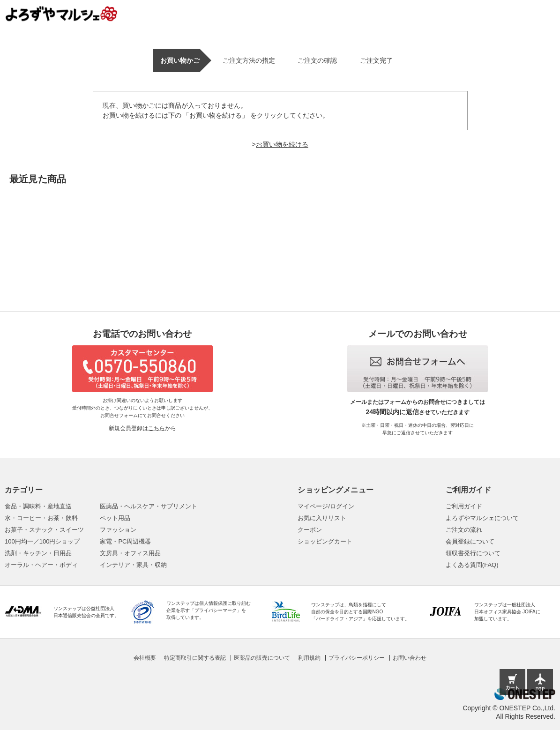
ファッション (118, 530)
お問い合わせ (410, 658)
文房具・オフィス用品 (130, 553)
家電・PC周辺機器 (125, 541)
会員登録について (470, 541)
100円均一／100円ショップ (42, 541)
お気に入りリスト (322, 518)
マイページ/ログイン (326, 506)
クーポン (310, 530)
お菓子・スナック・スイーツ (44, 530)
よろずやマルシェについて (482, 518)
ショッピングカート (325, 541)
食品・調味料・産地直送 (38, 506)
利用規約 (309, 658)
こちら (157, 428)
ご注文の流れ (464, 530)
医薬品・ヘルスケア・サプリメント (149, 506)
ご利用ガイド (464, 506)
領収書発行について (473, 553)
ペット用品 (115, 518)
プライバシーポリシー (357, 658)
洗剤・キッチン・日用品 (38, 553)
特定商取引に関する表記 (195, 658)
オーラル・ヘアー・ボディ (41, 565)
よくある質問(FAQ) (472, 565)
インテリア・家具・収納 (133, 565)
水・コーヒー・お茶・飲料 (41, 518)
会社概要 (145, 658)
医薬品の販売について (262, 658)
